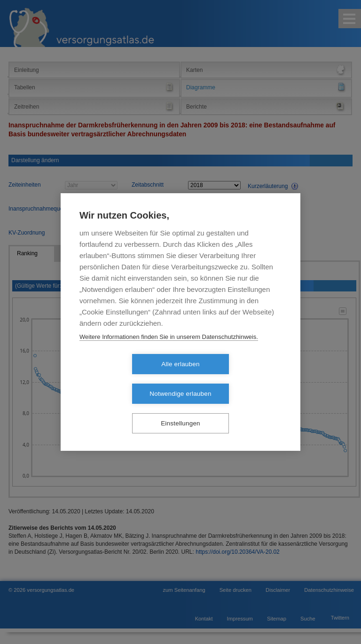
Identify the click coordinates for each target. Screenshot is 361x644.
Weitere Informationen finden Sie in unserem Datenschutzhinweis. (169, 352)
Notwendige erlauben (234, 379)
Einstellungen (180, 409)
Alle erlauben (126, 379)
